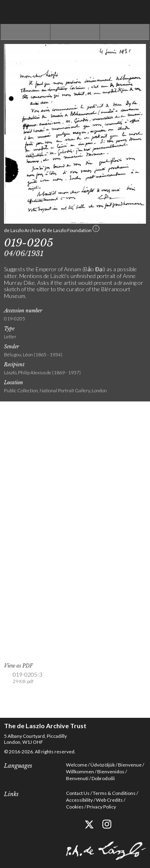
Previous (25, 32)
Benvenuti (77, 778)
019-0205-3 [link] (28, 678)
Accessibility (79, 800)
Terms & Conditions (114, 793)
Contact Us (78, 793)
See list (75, 32)
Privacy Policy (101, 807)
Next (125, 32)
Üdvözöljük (103, 765)
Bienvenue (130, 765)
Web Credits (109, 800)
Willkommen (80, 772)
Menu (138, 12)
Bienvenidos (111, 772)
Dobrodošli (103, 778)
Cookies (75, 807)
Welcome (77, 765)
